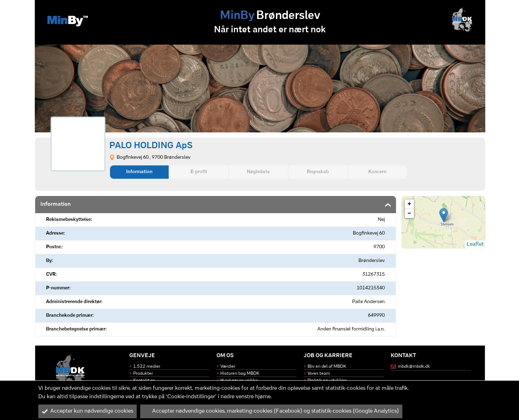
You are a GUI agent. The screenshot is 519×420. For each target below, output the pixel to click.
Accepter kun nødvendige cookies (87, 411)
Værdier (228, 366)
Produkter (143, 373)
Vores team (319, 373)
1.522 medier (147, 366)
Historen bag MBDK (240, 373)
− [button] (410, 214)
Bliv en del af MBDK (327, 366)
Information (139, 172)
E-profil (199, 172)
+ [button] (410, 204)
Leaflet (475, 244)
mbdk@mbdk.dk (414, 366)
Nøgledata (258, 172)
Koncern (377, 172)
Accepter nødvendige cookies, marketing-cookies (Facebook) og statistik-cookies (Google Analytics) (271, 411)
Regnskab (318, 172)
